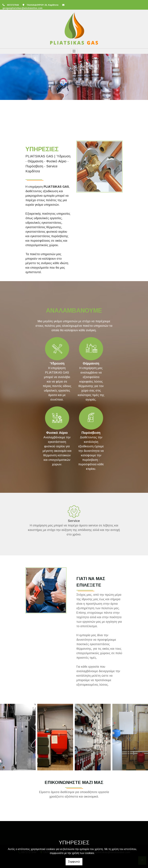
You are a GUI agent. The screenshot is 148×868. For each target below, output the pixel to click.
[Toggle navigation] (74, 51)
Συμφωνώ (74, 862)
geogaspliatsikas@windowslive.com (22, 8)
